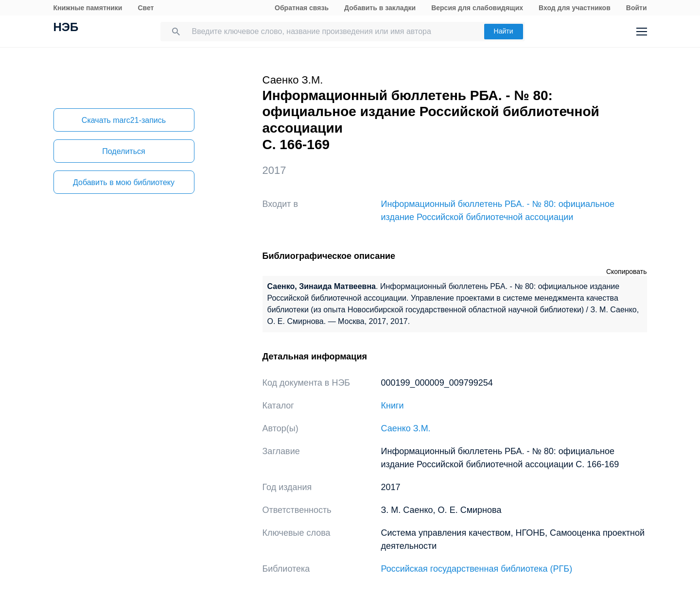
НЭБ (66, 28)
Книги (393, 406)
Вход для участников (575, 8)
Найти (504, 31)
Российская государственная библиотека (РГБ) (477, 569)
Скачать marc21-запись (124, 120)
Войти (637, 8)
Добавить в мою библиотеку (124, 182)
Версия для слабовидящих (477, 8)
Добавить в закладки (380, 8)
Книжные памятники (88, 8)
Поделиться (123, 151)
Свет (146, 8)
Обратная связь (302, 8)
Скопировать (627, 272)
